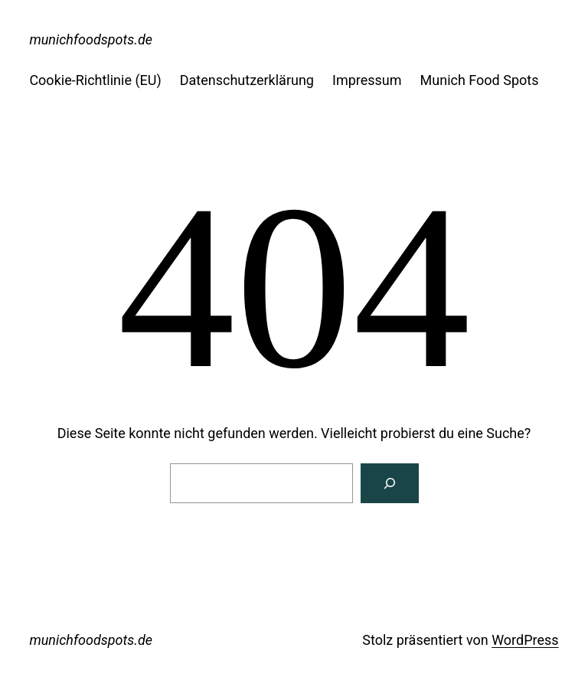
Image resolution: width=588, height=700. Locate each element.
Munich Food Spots (480, 80)
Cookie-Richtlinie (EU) (95, 80)
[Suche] (390, 483)
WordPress (525, 640)
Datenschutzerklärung (247, 80)
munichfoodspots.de (91, 39)
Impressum (367, 80)
